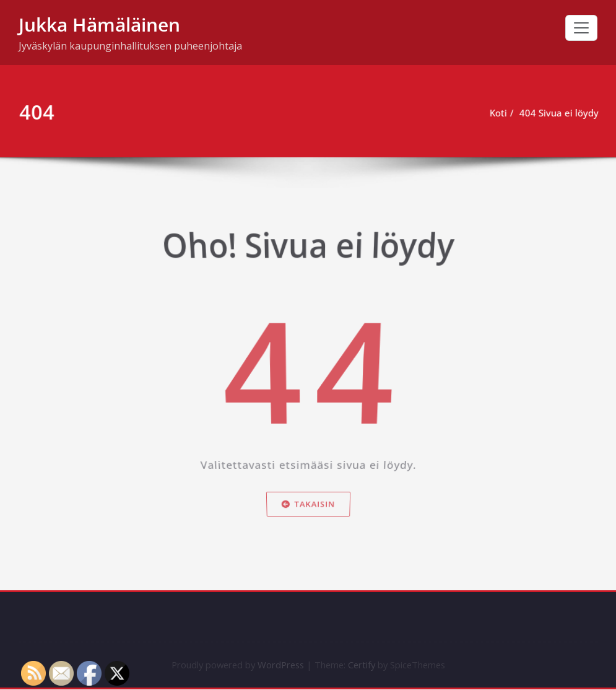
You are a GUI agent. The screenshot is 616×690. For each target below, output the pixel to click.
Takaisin (308, 517)
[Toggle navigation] (581, 28)
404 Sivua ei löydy (561, 113)
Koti (500, 113)
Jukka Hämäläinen (99, 24)
